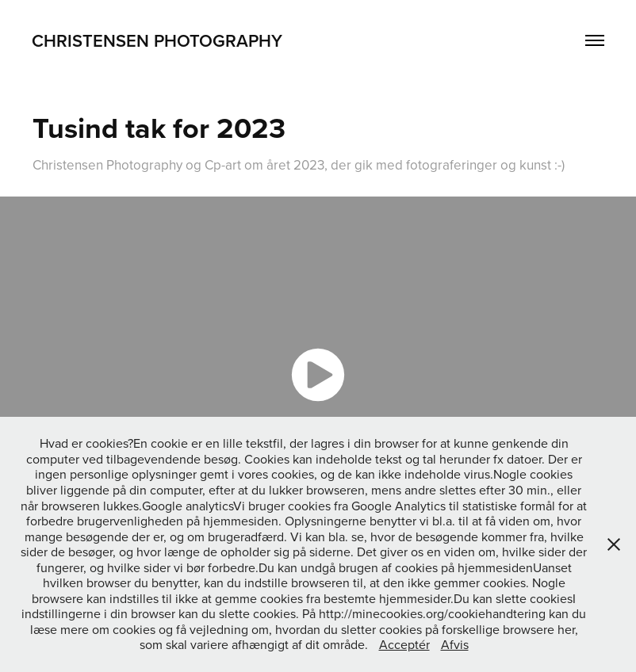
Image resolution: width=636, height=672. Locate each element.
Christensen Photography (157, 40)
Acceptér (404, 644)
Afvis (455, 644)
